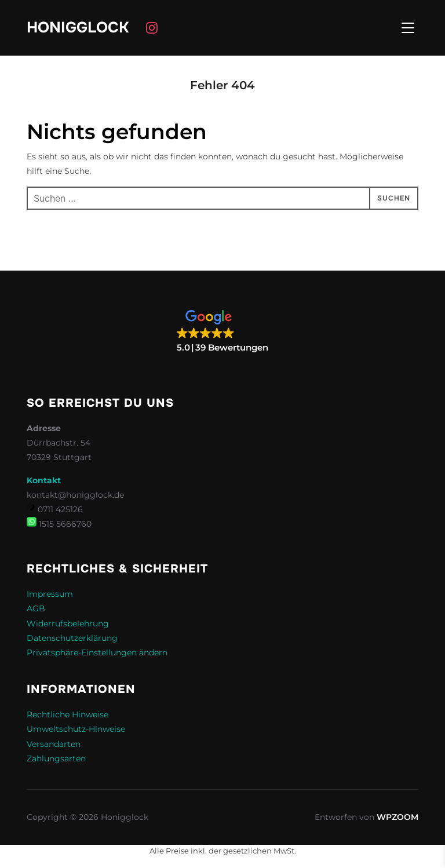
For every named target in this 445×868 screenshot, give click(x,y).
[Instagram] (152, 28)
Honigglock (78, 28)
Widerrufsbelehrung (68, 623)
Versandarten (54, 744)
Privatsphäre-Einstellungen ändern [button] (97, 652)
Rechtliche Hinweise (68, 714)
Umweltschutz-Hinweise (76, 729)
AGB (36, 608)
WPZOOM (397, 817)
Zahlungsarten (56, 758)
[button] (222, 332)
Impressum (50, 594)
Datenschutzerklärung (72, 638)
